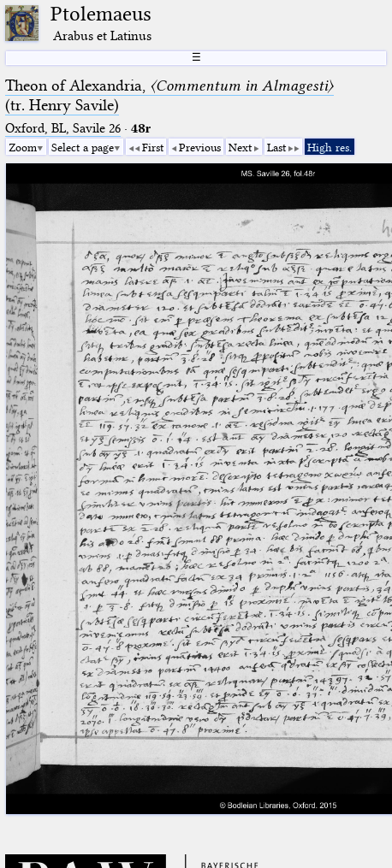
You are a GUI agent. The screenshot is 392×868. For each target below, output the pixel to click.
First (153, 147)
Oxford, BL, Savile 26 (63, 128)
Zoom (23, 147)
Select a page (83, 147)
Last (276, 147)
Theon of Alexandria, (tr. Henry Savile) (169, 95)
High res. (330, 147)
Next (240, 147)
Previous (200, 147)
